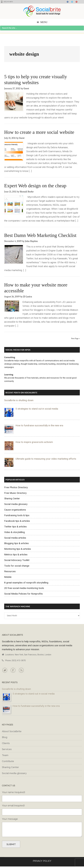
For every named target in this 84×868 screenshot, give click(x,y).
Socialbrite (42, 11)
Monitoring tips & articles (18, 549)
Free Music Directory (15, 493)
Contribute (8, 761)
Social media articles (15, 538)
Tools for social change (17, 566)
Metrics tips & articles (16, 555)
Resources (10, 571)
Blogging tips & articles (16, 543)
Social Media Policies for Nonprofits (23, 594)
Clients (6, 743)
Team (5, 755)
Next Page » (75, 339)
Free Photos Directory (16, 487)
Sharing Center (12, 498)
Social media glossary (16, 504)
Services (7, 749)
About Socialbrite (12, 731)
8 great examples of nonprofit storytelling (26, 583)
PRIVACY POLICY (42, 861)
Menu (44, 22)
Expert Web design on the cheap (35, 186)
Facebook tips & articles (17, 521)
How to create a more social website (39, 132)
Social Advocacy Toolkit (17, 560)
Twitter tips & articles (15, 527)
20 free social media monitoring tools (24, 588)
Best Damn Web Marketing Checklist (40, 235)
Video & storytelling (14, 532)
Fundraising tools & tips (17, 515)
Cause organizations (15, 510)
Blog (5, 737)
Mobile (8, 577)
